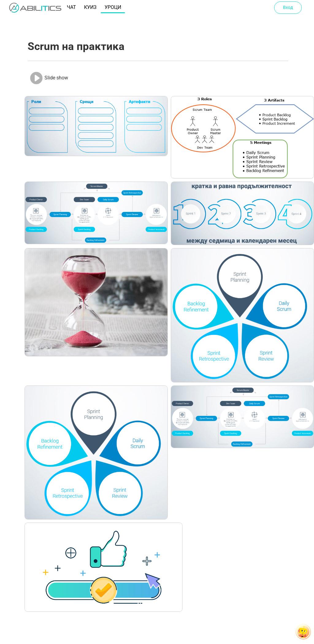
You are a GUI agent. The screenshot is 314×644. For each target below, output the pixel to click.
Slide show (49, 78)
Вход (288, 7)
